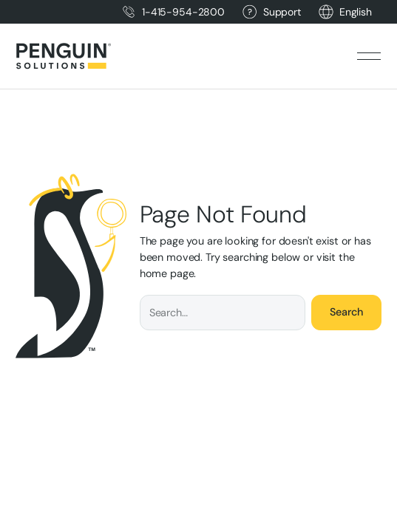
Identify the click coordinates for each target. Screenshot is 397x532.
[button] (356, 12)
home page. (168, 273)
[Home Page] (64, 56)
